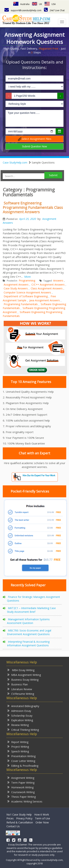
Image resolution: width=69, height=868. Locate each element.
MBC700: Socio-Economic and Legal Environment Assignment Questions (29, 632)
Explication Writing (20, 720)
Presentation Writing (21, 756)
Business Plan (18, 684)
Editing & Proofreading (23, 766)
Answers (58, 280)
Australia (21, 4)
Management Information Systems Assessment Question (28, 621)
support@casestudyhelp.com (23, 10)
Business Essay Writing (23, 679)
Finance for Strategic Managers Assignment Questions (33, 599)
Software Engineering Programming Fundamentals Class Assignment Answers (33, 207)
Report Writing (18, 742)
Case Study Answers (16, 288)
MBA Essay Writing (21, 670)
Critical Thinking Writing (23, 730)
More (28, 277)
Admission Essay (19, 711)
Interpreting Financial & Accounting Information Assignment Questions (28, 643)
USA (50, 4)
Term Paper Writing (21, 782)
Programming (27, 280)
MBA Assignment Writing (24, 675)
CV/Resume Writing (21, 694)
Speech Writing (18, 751)
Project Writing (18, 746)
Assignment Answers (16, 285)
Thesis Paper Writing (22, 797)
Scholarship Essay (20, 715)
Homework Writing (20, 787)
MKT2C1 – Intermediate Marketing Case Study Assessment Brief (31, 610)
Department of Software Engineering (26, 296)
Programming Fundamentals (21, 304)
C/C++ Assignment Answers (48, 285)
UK (37, 4)
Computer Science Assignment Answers (27, 292)
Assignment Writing (21, 778)
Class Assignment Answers (47, 288)
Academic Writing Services (25, 801)
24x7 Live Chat (54, 10)
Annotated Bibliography (23, 706)
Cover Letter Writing (21, 761)
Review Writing (18, 725)
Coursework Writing (21, 792)
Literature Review (20, 689)
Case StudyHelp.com (15, 162)
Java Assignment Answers (45, 300)
